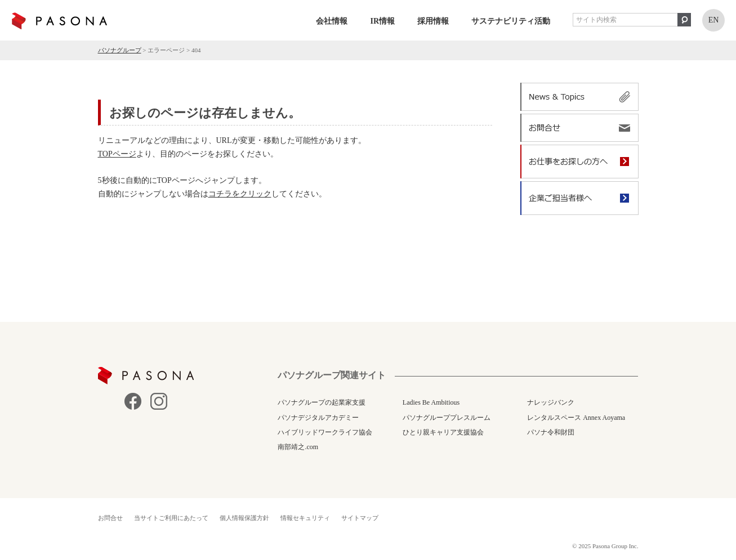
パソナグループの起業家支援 (322, 402)
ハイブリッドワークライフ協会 (325, 432)
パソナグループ (120, 50)
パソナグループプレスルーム (447, 418)
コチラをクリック (240, 194)
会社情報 (332, 21)
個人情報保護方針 (244, 518)
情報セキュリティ (305, 518)
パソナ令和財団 (551, 432)
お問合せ (110, 518)
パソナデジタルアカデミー (318, 418)
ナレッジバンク (551, 402)
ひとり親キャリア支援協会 (443, 432)
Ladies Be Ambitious (431, 402)
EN (714, 20)
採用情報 (433, 21)
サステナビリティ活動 (511, 21)
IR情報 (382, 21)
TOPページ (117, 154)
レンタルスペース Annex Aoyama (576, 418)
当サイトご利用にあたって (171, 518)
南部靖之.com (298, 447)
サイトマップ (360, 518)
